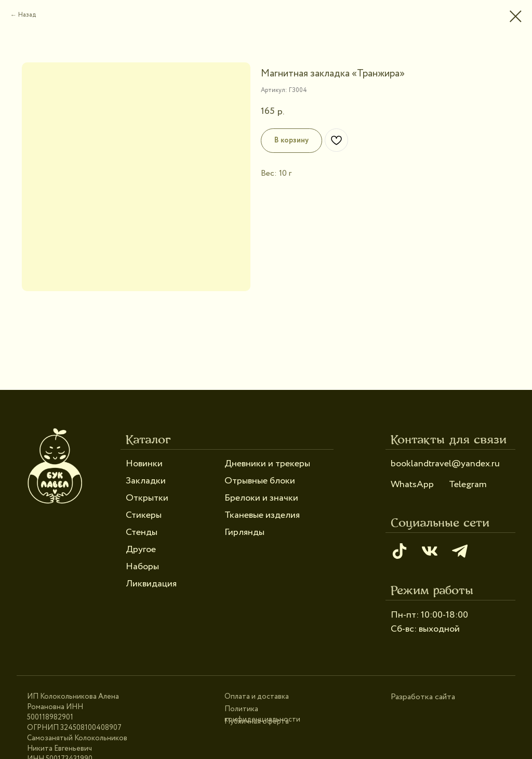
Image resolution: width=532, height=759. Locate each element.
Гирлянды (244, 532)
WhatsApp (412, 485)
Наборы (142, 567)
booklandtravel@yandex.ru (445, 464)
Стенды (142, 532)
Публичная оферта (257, 722)
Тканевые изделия (262, 515)
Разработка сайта (423, 697)
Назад (27, 15)
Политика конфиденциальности (262, 714)
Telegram (468, 485)
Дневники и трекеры (267, 464)
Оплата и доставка (257, 697)
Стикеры (144, 515)
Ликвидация (151, 584)
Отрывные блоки (260, 481)
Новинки (144, 464)
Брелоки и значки (261, 498)
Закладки (146, 481)
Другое (141, 549)
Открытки (147, 498)
